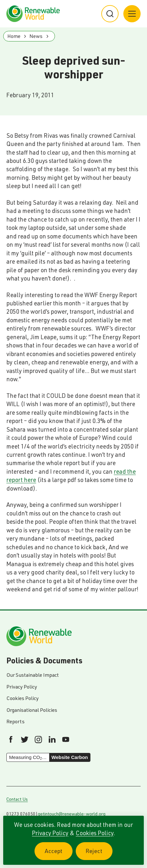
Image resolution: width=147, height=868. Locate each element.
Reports (15, 721)
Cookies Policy (95, 833)
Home (14, 36)
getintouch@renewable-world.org (72, 814)
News (36, 36)
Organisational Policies (32, 710)
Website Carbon (70, 757)
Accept (59, 854)
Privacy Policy (50, 833)
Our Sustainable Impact (33, 675)
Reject (99, 854)
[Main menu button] (132, 14)
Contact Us (17, 799)
